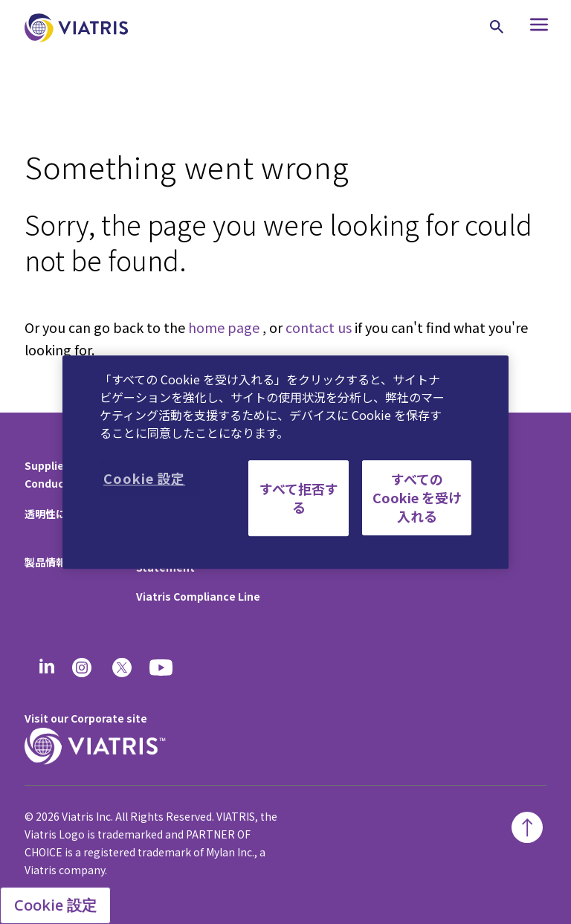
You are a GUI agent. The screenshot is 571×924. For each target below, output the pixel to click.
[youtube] (162, 668)
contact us (319, 327)
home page (224, 327)
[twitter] (122, 668)
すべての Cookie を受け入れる (417, 497)
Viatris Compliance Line (198, 596)
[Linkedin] (47, 668)
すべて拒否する (299, 498)
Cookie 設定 (55, 905)
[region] (285, 462)
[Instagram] (82, 668)
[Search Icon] (497, 27)
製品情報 (45, 562)
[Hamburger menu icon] (532, 28)
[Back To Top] (527, 827)
